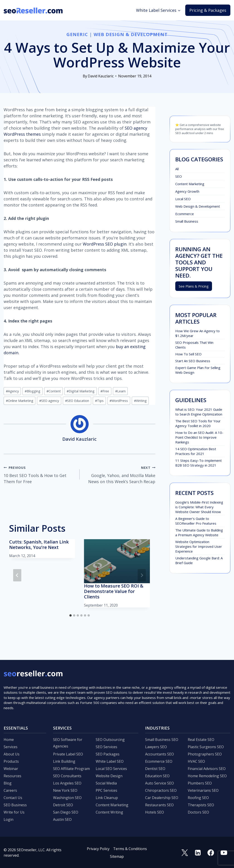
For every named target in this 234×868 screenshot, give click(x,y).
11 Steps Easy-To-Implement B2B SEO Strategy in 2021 (199, 463)
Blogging (33, 391)
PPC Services (106, 790)
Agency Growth (187, 191)
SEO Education (77, 401)
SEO (179, 176)
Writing (140, 401)
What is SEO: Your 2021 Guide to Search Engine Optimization (199, 412)
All (177, 169)
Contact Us (13, 798)
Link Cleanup (107, 798)
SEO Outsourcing (110, 740)
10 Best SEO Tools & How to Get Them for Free (40, 474)
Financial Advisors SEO (207, 769)
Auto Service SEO (160, 783)
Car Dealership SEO (162, 798)
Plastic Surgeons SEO (206, 747)
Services (11, 747)
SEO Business (15, 805)
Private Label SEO (68, 754)
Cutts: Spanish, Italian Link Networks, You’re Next (39, 545)
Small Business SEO (162, 740)
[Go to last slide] (17, 575)
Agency (12, 391)
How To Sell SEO (188, 354)
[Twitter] (185, 853)
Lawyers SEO (156, 747)
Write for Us (14, 812)
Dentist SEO (155, 769)
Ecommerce (185, 214)
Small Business (187, 221)
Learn (120, 391)
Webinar (11, 769)
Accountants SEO (160, 754)
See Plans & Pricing (194, 286)
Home (9, 740)
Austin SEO (62, 819)
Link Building (64, 761)
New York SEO (65, 790)
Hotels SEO (155, 812)
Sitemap (117, 856)
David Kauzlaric (101, 76)
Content (54, 391)
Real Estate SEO (201, 740)
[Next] (142, 575)
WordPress (119, 401)
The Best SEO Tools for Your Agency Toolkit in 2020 (198, 423)
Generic (77, 34)
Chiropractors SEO (161, 790)
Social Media (106, 783)
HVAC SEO (196, 761)
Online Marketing (20, 401)
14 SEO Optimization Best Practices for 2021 (196, 451)
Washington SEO (67, 798)
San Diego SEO (66, 812)
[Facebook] (211, 853)
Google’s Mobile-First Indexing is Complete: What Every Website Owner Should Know (199, 507)
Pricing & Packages (208, 10)
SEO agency (49, 401)
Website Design (109, 776)
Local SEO (183, 199)
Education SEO (157, 776)
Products (11, 761)
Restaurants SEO (159, 805)
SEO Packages (108, 754)
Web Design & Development (131, 34)
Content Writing (109, 812)
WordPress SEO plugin (105, 244)
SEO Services (106, 747)
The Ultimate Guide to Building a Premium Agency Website (199, 532)
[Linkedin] (198, 853)
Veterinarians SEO (203, 790)
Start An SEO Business (193, 361)
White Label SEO (110, 761)
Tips (99, 401)
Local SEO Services (111, 769)
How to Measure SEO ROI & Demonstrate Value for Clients (114, 591)
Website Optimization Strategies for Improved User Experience (199, 546)
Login (9, 819)
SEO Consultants (67, 776)
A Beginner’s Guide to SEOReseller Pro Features (196, 521)
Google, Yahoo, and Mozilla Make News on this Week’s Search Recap (120, 474)
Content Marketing (190, 184)
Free (105, 391)
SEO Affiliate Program (71, 769)
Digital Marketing (81, 391)
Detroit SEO (63, 805)
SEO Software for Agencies (68, 743)
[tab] (71, 615)
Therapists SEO (201, 805)
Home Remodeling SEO (207, 776)
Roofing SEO (198, 798)
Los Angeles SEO (67, 783)
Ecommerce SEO (159, 761)
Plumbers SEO (200, 783)
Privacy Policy (98, 849)
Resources (12, 776)
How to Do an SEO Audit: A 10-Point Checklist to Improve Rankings (199, 437)
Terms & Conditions (130, 849)
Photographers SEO (205, 754)
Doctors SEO (198, 812)
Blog (8, 783)
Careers (10, 790)
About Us (12, 754)
